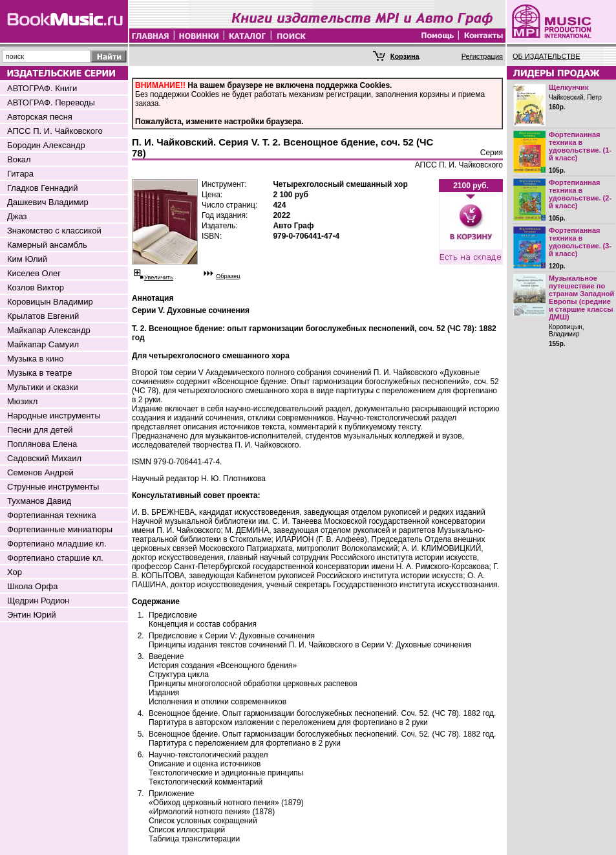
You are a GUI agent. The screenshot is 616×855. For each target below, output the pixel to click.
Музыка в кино (35, 359)
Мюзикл (22, 401)
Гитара (20, 174)
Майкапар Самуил (43, 344)
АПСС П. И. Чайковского (55, 131)
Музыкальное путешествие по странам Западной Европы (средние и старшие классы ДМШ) (581, 298)
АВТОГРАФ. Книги (42, 88)
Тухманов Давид (39, 501)
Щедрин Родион (38, 601)
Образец (228, 276)
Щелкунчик (568, 87)
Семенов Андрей (40, 472)
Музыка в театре (40, 373)
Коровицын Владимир (50, 302)
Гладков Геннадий (42, 188)
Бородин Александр (46, 145)
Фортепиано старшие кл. (55, 558)
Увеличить (159, 277)
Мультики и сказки (43, 387)
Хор (15, 572)
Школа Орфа (32, 586)
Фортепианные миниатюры (60, 529)
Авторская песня (40, 117)
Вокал (19, 159)
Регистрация (482, 56)
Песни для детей (40, 430)
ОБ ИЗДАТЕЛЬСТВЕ (547, 56)
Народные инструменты (54, 416)
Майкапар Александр (49, 330)
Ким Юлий (27, 259)
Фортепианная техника (52, 515)
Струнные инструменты (53, 487)
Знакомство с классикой (54, 231)
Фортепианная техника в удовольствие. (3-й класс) (580, 242)
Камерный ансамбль (47, 245)
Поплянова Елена (42, 444)
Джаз (17, 216)
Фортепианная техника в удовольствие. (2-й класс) (580, 194)
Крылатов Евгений (43, 316)
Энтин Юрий (31, 615)
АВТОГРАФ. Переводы (51, 103)
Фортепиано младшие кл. (57, 544)
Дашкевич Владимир (48, 202)
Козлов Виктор (36, 287)
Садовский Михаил (44, 458)
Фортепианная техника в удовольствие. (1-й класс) (580, 146)
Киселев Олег (34, 273)
